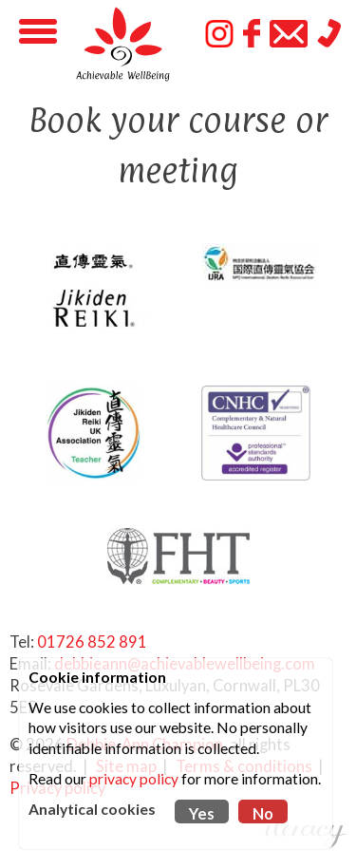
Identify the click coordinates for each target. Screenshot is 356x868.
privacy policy (134, 779)
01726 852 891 (92, 642)
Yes (202, 814)
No (263, 814)
